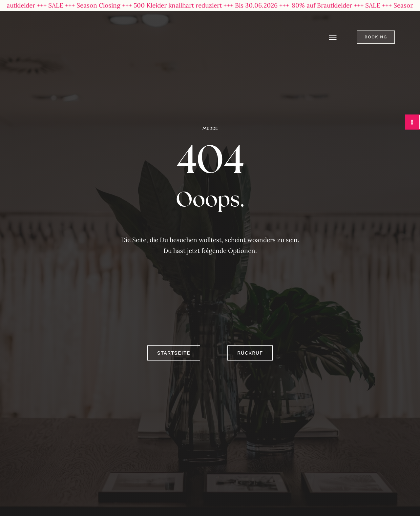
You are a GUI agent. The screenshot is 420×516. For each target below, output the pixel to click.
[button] (376, 37)
